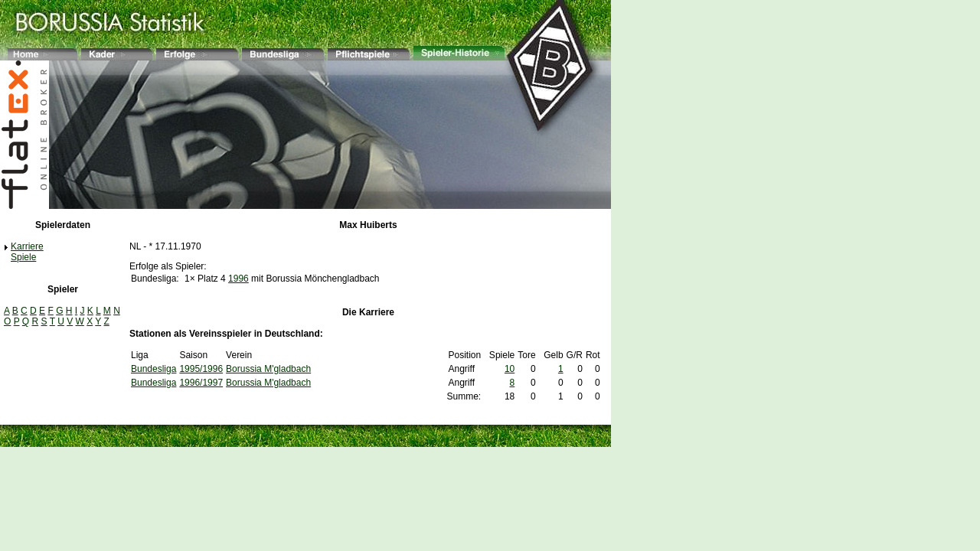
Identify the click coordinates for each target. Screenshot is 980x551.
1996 (238, 279)
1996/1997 (201, 383)
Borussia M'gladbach (268, 369)
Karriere (27, 246)
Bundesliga (154, 369)
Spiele (23, 257)
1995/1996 (201, 369)
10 (510, 369)
